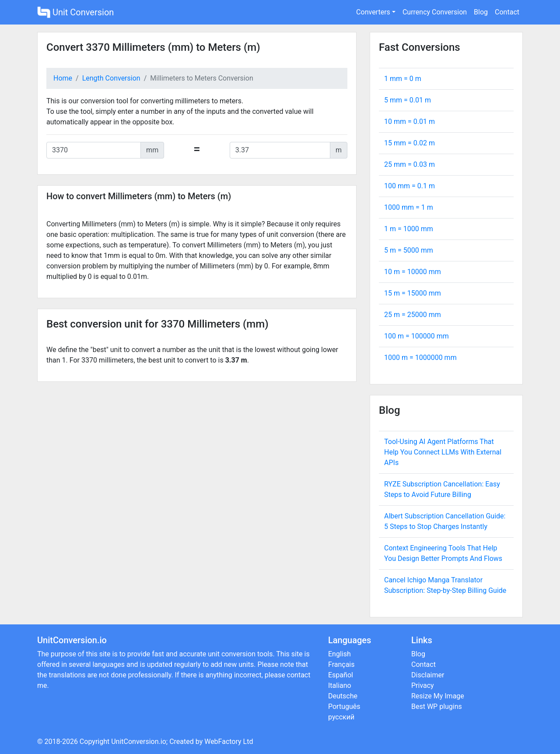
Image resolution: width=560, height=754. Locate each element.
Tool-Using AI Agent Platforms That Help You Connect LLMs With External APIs (443, 452)
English (339, 654)
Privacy (423, 685)
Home (63, 78)
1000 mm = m (409, 207)
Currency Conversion (435, 12)
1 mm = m (403, 79)
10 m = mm (413, 272)
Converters (373, 12)
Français (341, 664)
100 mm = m (409, 186)
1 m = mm (409, 229)
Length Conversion (111, 78)
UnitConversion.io (139, 742)
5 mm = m (408, 100)
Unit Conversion (75, 12)
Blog (481, 12)
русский (341, 717)
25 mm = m (409, 164)
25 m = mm (413, 315)
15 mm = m (409, 143)
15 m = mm (413, 293)
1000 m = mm (420, 358)
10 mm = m (409, 122)
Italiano (340, 685)
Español (341, 675)
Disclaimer (428, 675)
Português (344, 706)
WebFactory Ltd (229, 742)
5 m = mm (409, 250)
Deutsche (343, 696)
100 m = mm (416, 336)
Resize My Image (438, 696)
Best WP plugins (437, 706)
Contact (507, 12)
